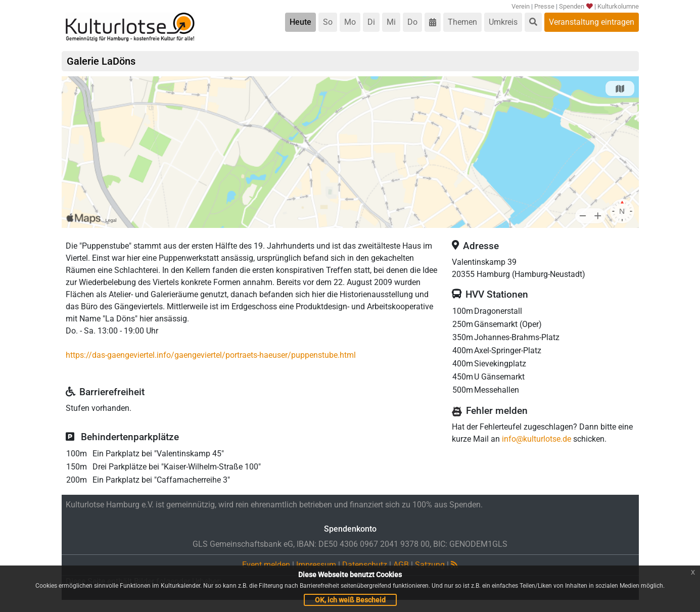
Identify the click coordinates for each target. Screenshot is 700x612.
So (328, 22)
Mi (391, 22)
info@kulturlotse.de (536, 439)
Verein (521, 6)
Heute (300, 22)
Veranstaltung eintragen (592, 22)
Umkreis (503, 22)
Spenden (576, 6)
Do (412, 22)
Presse (544, 6)
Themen (462, 22)
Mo (350, 22)
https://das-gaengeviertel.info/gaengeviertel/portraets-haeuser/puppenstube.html (211, 355)
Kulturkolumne (618, 6)
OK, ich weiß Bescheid (350, 600)
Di (371, 22)
